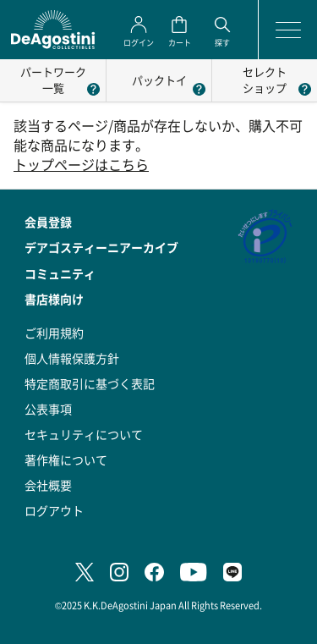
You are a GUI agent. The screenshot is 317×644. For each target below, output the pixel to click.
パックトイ (159, 80)
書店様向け (54, 299)
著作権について (66, 460)
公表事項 (48, 409)
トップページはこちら (81, 165)
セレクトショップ (265, 80)
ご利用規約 (54, 333)
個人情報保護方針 (72, 358)
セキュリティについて (84, 434)
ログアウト (54, 510)
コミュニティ (60, 273)
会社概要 (48, 485)
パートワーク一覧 (53, 80)
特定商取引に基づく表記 (90, 383)
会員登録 (48, 222)
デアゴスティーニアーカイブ (101, 247)
